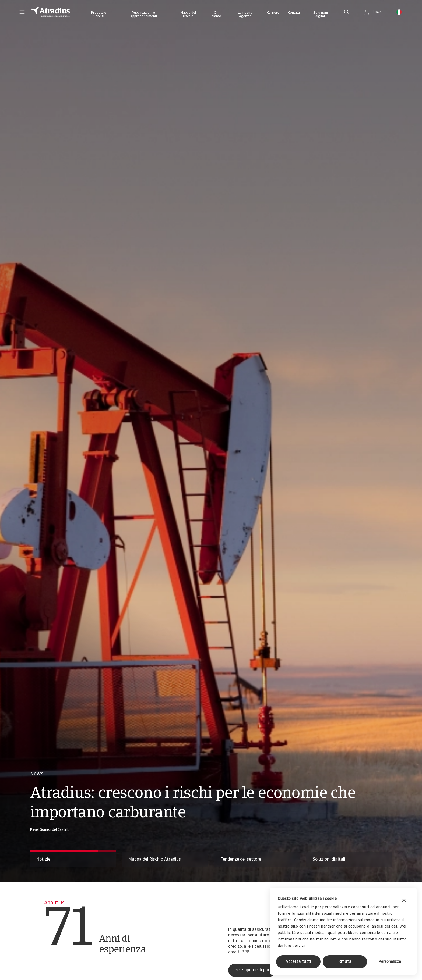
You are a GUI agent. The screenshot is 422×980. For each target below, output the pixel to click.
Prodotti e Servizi (99, 15)
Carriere (273, 13)
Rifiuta (345, 962)
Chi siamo (216, 15)
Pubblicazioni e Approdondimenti (144, 15)
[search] (347, 12)
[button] (22, 12)
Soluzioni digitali (321, 15)
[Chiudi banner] (404, 901)
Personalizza (390, 962)
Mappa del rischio (188, 15)
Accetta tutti (298, 962)
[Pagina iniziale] (51, 12)
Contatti (294, 13)
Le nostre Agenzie (245, 15)
